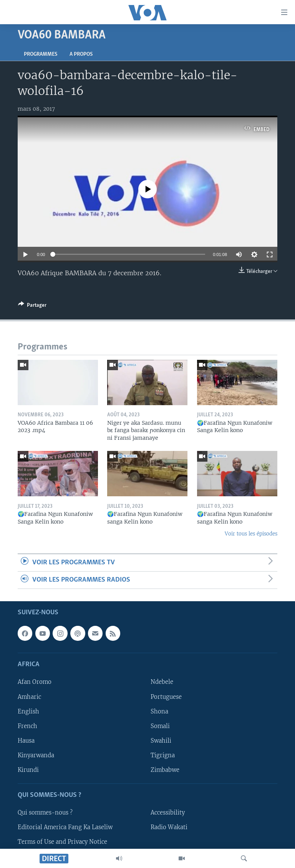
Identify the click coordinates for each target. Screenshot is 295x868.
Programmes (41, 54)
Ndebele (162, 682)
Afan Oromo (35, 682)
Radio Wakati (169, 828)
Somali (160, 726)
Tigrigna (163, 755)
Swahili (161, 741)
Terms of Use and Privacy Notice (62, 842)
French (27, 726)
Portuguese (166, 697)
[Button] (32, 306)
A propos (81, 54)
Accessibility (168, 813)
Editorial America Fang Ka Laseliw (65, 828)
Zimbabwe (165, 770)
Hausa (26, 741)
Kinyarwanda (36, 755)
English (28, 712)
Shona (159, 712)
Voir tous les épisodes (251, 534)
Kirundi (28, 770)
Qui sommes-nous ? (45, 813)
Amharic (29, 697)
